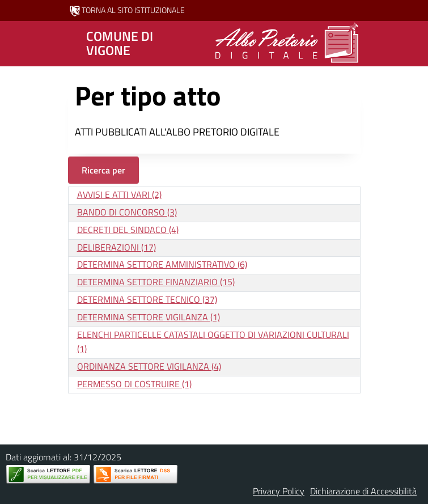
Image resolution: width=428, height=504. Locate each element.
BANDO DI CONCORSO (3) (127, 212)
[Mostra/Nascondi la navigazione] (14, 43)
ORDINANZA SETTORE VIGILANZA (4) (149, 366)
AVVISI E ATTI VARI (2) (119, 194)
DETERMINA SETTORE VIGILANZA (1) (149, 317)
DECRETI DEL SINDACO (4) (128, 230)
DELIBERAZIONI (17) (116, 247)
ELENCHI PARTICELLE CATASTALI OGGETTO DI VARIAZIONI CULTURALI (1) (213, 342)
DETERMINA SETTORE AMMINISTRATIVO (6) (162, 264)
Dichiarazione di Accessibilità (363, 491)
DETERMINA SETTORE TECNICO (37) (147, 299)
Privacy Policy (279, 491)
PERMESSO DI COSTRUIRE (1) (134, 384)
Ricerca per (103, 170)
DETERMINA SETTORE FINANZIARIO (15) (156, 282)
